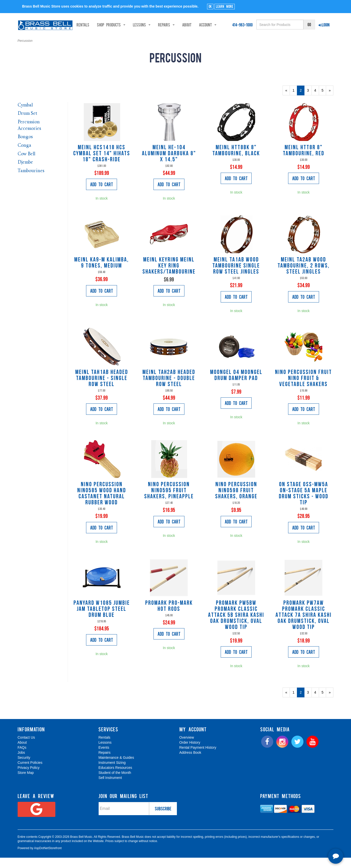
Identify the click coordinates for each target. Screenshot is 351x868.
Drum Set (27, 124)
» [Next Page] (331, 102)
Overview (187, 748)
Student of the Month (115, 783)
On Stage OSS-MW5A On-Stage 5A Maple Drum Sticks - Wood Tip (304, 504)
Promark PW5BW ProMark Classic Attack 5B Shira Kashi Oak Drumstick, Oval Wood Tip (236, 626)
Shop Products (56, 38)
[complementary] (311, 840)
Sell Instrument (110, 788)
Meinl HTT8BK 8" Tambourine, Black (236, 161)
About (132, 38)
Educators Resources (115, 778)
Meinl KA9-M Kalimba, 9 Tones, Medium (102, 273)
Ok (210, 6)
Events (104, 758)
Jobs (21, 763)
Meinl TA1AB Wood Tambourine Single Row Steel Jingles (236, 276)
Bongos (25, 148)
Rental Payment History (198, 758)
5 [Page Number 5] (324, 100)
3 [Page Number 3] (309, 100)
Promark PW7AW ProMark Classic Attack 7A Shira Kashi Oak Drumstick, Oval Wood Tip (304, 626)
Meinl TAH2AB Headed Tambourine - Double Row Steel (169, 389)
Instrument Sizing (112, 773)
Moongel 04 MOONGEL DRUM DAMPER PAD (236, 386)
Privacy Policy (29, 778)
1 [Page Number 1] (295, 100)
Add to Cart (102, 195)
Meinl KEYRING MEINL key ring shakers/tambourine (169, 276)
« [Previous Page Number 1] (288, 102)
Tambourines (31, 181)
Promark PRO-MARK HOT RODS (169, 617)
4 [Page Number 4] (317, 100)
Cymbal (25, 116)
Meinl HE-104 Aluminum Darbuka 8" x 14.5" (169, 164)
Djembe (25, 173)
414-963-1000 (242, 25)
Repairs (104, 763)
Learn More (225, 6)
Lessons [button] (87, 38)
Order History (190, 753)
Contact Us (26, 748)
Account (153, 38)
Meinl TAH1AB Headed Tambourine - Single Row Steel (102, 389)
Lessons (105, 753)
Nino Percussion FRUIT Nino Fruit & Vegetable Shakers (303, 389)
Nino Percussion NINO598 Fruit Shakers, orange (236, 501)
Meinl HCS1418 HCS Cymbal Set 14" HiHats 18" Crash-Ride (102, 164)
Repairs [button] (111, 38)
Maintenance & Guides (116, 768)
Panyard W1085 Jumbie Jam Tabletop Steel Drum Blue (102, 620)
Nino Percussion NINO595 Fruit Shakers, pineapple (169, 501)
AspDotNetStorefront (48, 858)
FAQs (22, 758)
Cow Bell (26, 164)
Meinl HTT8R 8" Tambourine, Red (304, 161)
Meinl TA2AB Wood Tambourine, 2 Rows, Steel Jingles (304, 276)
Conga (24, 156)
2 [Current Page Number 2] (302, 102)
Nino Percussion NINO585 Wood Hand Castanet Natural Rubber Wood (102, 504)
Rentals (28, 38)
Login (324, 25)
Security (24, 768)
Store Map (26, 783)
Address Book (190, 763)
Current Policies (30, 773)
